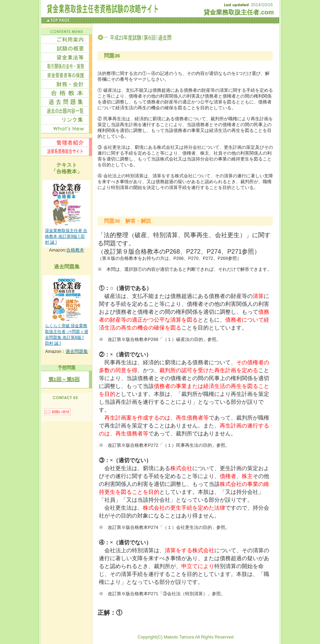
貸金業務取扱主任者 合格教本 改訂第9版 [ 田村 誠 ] (66, 236)
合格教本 (75, 250)
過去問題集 (77, 351)
